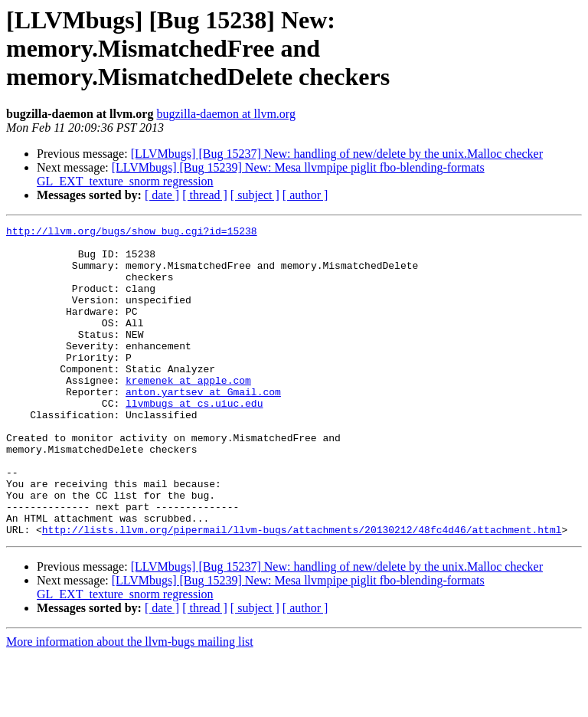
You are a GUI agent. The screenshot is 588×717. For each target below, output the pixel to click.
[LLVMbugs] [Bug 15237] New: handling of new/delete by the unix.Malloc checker (337, 154)
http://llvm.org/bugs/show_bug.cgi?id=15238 (132, 233)
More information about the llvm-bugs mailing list (130, 704)
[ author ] (305, 195)
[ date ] (162, 195)
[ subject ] (255, 195)
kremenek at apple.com (188, 412)
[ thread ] (205, 195)
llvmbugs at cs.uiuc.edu (194, 440)
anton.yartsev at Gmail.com (203, 426)
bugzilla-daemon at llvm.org (225, 114)
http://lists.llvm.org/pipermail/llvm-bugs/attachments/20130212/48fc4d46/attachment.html (302, 591)
